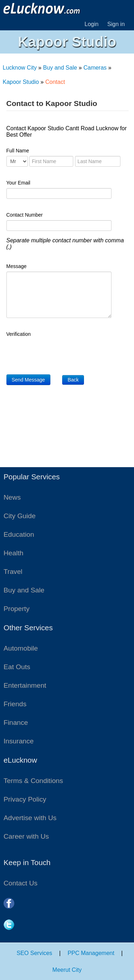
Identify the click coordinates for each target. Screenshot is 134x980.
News (12, 497)
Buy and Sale (60, 68)
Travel (13, 572)
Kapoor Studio (21, 82)
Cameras (95, 68)
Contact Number (25, 215)
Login (92, 24)
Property (17, 609)
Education (19, 534)
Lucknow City (20, 68)
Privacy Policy (25, 799)
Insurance (19, 741)
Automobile (21, 648)
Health (13, 553)
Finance (16, 723)
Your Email (18, 183)
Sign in (116, 24)
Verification (19, 334)
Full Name (18, 151)
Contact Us (21, 883)
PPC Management (91, 953)
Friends (15, 704)
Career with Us (26, 836)
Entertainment (25, 685)
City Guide (20, 516)
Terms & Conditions (33, 781)
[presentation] (61, 353)
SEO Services (35, 953)
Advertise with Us (30, 818)
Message (17, 266)
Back (73, 380)
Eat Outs (17, 667)
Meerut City (67, 970)
